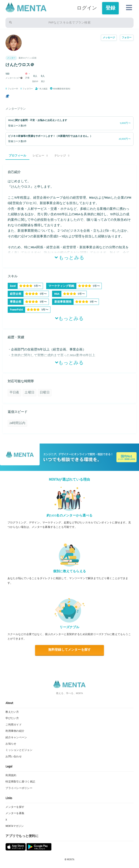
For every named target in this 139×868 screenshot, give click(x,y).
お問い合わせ (13, 757)
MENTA (71, 859)
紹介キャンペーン (16, 737)
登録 (110, 8)
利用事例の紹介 (15, 731)
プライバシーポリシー (19, 788)
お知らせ (11, 744)
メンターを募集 (15, 813)
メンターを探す (15, 807)
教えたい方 (12, 712)
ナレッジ (62, 156)
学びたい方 (12, 718)
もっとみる (69, 258)
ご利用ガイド (13, 725)
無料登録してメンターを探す (69, 650)
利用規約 (11, 775)
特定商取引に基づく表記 (20, 782)
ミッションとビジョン (19, 750)
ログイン (87, 8)
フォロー (127, 38)
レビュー (40, 156)
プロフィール (17, 156)
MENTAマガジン (15, 826)
